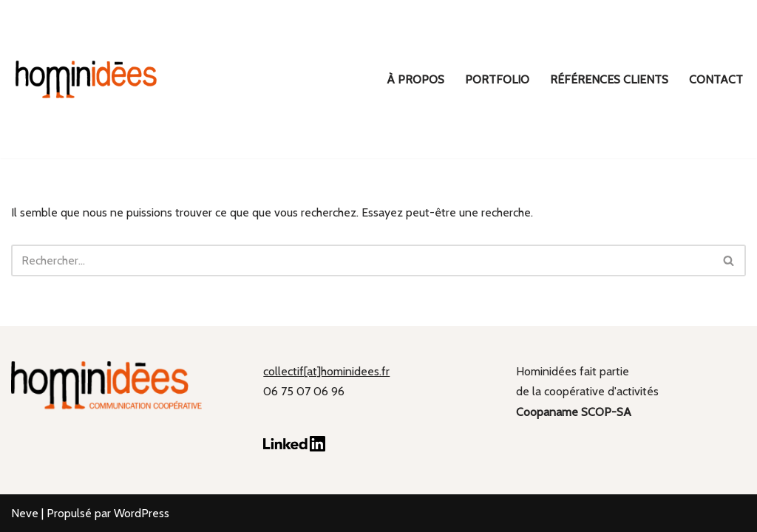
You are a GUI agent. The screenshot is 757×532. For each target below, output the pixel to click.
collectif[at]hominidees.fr (326, 371)
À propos (415, 79)
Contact (716, 79)
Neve (25, 513)
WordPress (142, 513)
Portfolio (497, 79)
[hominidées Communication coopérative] (85, 79)
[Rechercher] (362, 260)
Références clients (609, 79)
